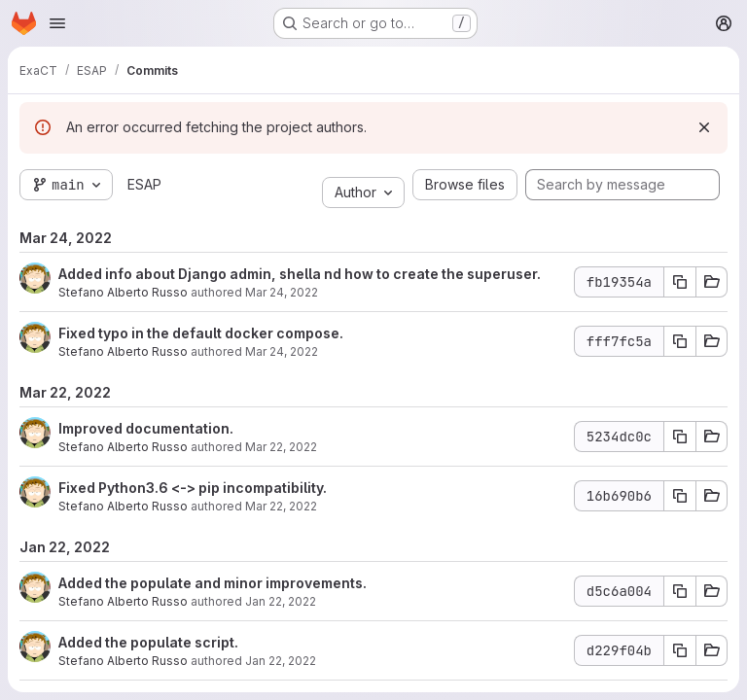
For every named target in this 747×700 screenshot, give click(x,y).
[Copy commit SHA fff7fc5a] (680, 341)
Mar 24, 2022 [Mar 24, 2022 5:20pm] (282, 292)
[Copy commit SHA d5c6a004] (680, 591)
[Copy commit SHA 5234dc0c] (680, 437)
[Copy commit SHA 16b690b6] (680, 496)
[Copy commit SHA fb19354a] (680, 282)
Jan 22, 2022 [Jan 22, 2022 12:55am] (281, 601)
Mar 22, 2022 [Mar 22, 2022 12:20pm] (281, 447)
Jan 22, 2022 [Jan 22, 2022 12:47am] (281, 661)
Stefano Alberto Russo (123, 292)
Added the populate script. (148, 642)
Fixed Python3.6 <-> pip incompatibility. (193, 488)
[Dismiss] (704, 127)
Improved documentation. (146, 428)
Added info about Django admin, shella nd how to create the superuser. (300, 274)
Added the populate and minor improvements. (213, 583)
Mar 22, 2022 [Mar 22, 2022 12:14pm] (281, 506)
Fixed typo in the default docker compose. (201, 333)
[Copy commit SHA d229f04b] (680, 650)
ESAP (144, 184)
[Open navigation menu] (57, 23)
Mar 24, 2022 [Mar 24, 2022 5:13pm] (282, 351)
